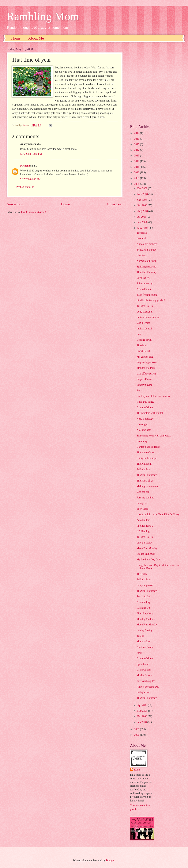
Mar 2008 (143, 711)
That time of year (146, 453)
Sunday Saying (144, 385)
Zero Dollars (143, 520)
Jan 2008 (142, 722)
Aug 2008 (143, 211)
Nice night (142, 424)
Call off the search (146, 374)
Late (139, 334)
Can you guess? (145, 585)
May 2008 (143, 228)
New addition (144, 289)
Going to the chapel (147, 458)
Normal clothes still (147, 261)
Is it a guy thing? (145, 402)
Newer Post (15, 204)
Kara (137, 770)
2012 (137, 161)
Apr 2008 (143, 705)
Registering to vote (147, 362)
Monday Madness (146, 368)
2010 (137, 173)
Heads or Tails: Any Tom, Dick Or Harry (158, 515)
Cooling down (144, 340)
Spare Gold (142, 664)
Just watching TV (146, 681)
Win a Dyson (143, 323)
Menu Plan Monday (147, 548)
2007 (137, 729)
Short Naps (142, 509)
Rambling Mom (43, 16)
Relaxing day (143, 596)
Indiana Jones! (144, 329)
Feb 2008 (143, 716)
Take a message (145, 284)
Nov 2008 (143, 194)
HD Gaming (143, 531)
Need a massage (145, 419)
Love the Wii (143, 278)
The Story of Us (145, 481)
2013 (137, 156)
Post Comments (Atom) (34, 212)
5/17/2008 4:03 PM (30, 179)
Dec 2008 (143, 188)
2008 (137, 184)
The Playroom (144, 464)
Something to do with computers (154, 436)
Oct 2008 (142, 200)
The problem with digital (150, 413)
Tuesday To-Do (145, 306)
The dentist (142, 346)
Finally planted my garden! (151, 300)
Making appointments (148, 486)
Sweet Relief (143, 351)
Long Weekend (144, 312)
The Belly (142, 574)
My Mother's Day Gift (148, 560)
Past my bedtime (145, 498)
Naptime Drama (145, 647)
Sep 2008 (143, 205)
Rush (139, 391)
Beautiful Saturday (146, 250)
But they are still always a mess (153, 396)
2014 (137, 150)
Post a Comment (25, 187)
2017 (137, 133)
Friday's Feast (144, 469)
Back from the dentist (148, 295)
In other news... (145, 526)
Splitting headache (146, 267)
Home (16, 38)
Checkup (141, 255)
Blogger (110, 860)
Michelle (25, 166)
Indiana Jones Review (148, 317)
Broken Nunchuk (146, 554)
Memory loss (143, 641)
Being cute (142, 503)
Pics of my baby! (145, 613)
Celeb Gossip (144, 670)
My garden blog (145, 357)
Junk (139, 653)
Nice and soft (144, 430)
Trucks (140, 636)
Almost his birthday (147, 244)
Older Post (115, 204)
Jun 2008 (142, 222)
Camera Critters (145, 407)
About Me (36, 38)
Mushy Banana (144, 675)
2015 (137, 144)
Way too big (143, 492)
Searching (142, 441)
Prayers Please (144, 379)
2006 (137, 735)
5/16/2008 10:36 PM (31, 154)
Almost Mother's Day (148, 687)
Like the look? (144, 543)
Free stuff (142, 238)
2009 (137, 178)
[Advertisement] (38, 83)
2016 (137, 139)
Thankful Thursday (147, 272)
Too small (142, 233)
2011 (137, 167)
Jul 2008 (142, 217)
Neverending (143, 602)
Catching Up (143, 608)
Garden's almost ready (148, 447)
